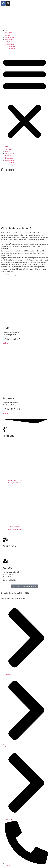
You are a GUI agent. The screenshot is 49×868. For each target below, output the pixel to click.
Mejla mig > (7, 343)
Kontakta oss (9, 42)
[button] (24, 98)
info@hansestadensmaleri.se (13, 551)
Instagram (12, 49)
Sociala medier (10, 44)
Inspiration (8, 33)
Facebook (12, 46)
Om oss (7, 35)
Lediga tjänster (10, 37)
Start (6, 31)
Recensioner (9, 40)
